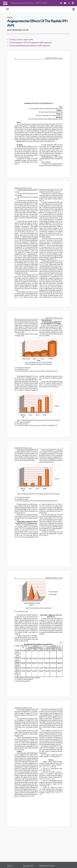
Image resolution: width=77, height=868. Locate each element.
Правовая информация (47, 866)
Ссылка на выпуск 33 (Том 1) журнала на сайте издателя (30, 43)
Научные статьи (28, 866)
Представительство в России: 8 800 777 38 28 (29, 3)
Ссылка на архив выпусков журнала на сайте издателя (30, 46)
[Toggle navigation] (74, 9)
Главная (9, 866)
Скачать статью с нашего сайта (21, 40)
